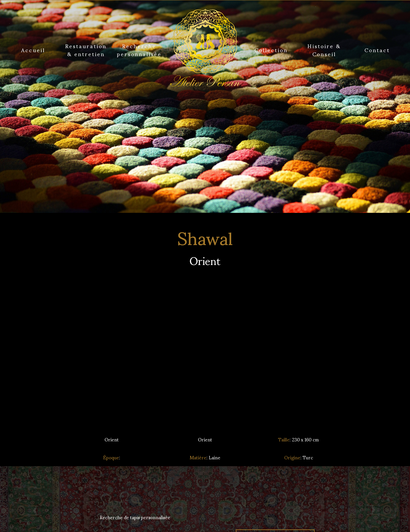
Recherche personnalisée (139, 50)
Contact (377, 50)
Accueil (33, 50)
